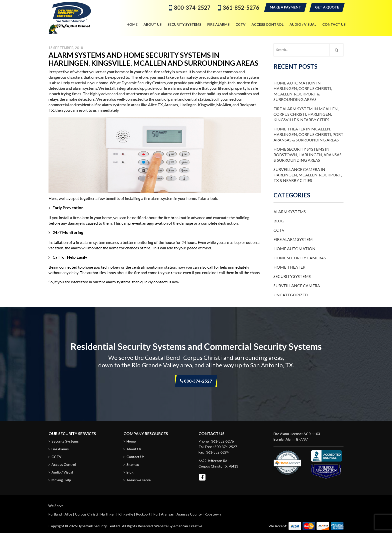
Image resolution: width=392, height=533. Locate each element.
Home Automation (294, 249)
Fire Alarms (60, 449)
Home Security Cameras (300, 258)
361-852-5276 (241, 8)
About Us (134, 449)
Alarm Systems (290, 212)
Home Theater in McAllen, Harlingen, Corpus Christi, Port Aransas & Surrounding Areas (308, 134)
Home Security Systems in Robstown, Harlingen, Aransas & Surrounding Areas (307, 155)
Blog (279, 221)
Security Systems (292, 276)
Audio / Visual (62, 472)
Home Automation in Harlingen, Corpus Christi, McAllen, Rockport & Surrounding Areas (303, 91)
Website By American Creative (178, 526)
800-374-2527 (192, 8)
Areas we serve (139, 480)
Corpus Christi (86, 514)
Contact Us (135, 457)
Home (131, 441)
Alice (68, 514)
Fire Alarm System (293, 239)
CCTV (279, 230)
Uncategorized (291, 295)
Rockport (143, 514)
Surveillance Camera (297, 285)
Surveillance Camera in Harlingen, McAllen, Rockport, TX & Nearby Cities (308, 175)
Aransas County (189, 514)
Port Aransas (163, 514)
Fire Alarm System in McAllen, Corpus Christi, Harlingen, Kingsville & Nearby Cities (306, 114)
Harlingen (108, 514)
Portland (55, 514)
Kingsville (126, 514)
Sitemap (133, 464)
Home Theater (289, 267)
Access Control (64, 464)
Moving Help (61, 480)
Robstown (213, 514)
